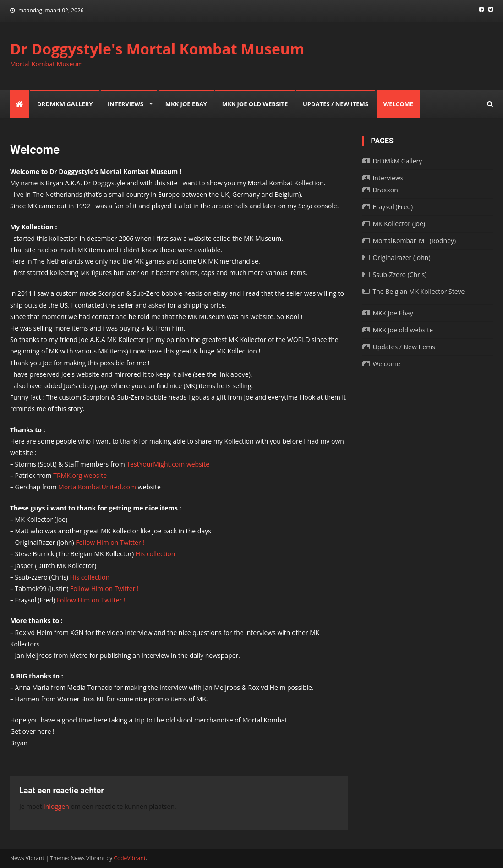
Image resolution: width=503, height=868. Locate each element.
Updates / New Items (336, 104)
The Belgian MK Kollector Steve (418, 291)
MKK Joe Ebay (186, 104)
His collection (155, 554)
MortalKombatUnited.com (97, 487)
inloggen (56, 806)
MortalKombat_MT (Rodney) (414, 241)
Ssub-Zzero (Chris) (399, 274)
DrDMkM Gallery (65, 104)
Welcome (398, 104)
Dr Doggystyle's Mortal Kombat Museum (157, 49)
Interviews (126, 104)
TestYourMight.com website (168, 464)
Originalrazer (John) (401, 258)
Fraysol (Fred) (393, 207)
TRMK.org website (80, 475)
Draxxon (385, 190)
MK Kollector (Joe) (399, 224)
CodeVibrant (130, 858)
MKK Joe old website (255, 104)
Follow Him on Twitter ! (110, 542)
